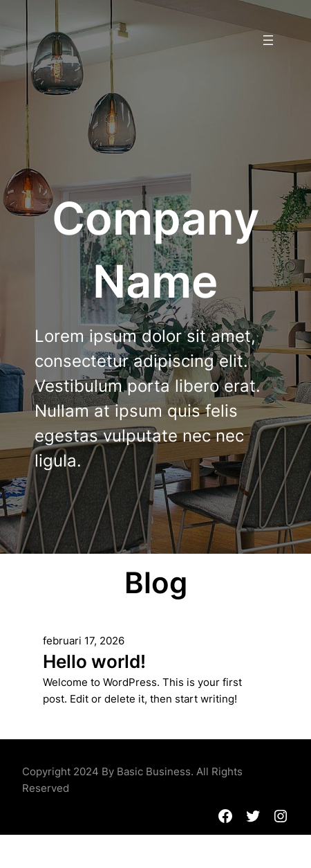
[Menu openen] (268, 40)
